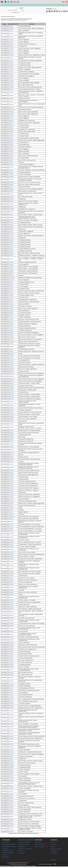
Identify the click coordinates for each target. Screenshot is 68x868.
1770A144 (11, 317)
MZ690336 (11, 410)
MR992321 (11, 129)
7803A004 (11, 807)
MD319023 (11, 197)
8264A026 (11, 484)
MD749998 (11, 747)
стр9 (34, 833)
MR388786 (11, 419)
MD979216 (11, 439)
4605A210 (11, 249)
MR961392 (11, 373)
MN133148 (11, 495)
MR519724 (11, 752)
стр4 (20, 833)
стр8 (31, 833)
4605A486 (11, 244)
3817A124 (11, 289)
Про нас (53, 842)
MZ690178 (11, 786)
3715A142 (11, 298)
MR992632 (11, 121)
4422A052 (11, 654)
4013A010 (11, 339)
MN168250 (11, 112)
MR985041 (11, 333)
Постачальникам (40, 844)
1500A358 (11, 809)
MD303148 (11, 727)
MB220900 (11, 763)
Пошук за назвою (24, 844)
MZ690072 (11, 812)
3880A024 (11, 284)
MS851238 (11, 832)
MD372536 (11, 600)
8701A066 (11, 477)
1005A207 (11, 101)
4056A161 (11, 544)
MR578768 (11, 390)
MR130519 (11, 430)
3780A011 (11, 134)
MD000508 (11, 704)
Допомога (5, 855)
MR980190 (11, 371)
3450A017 (11, 300)
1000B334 (11, 273)
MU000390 (11, 647)
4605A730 (11, 822)
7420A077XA (12, 110)
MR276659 (11, 421)
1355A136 (11, 351)
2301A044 (11, 308)
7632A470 (11, 512)
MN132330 (11, 501)
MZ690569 (11, 765)
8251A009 (11, 506)
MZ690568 (11, 767)
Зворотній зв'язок (56, 849)
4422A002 (11, 656)
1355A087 (11, 324)
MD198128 (11, 542)
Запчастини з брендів (25, 849)
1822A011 (11, 578)
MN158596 (11, 592)
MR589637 (11, 537)
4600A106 (11, 251)
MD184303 (11, 552)
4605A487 (11, 215)
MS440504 (11, 629)
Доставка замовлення (9, 844)
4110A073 (11, 170)
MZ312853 (11, 96)
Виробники (22, 851)
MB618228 (11, 730)
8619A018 (11, 89)
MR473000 (11, 554)
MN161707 (11, 490)
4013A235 (11, 280)
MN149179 (11, 33)
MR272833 (11, 587)
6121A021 (11, 527)
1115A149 (11, 684)
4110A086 (11, 81)
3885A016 (11, 282)
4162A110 (11, 74)
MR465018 (11, 201)
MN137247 (11, 670)
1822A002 (11, 605)
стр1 (12, 833)
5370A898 (11, 199)
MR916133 (11, 381)
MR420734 (11, 464)
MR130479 (11, 105)
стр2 (15, 833)
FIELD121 (11, 138)
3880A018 (11, 287)
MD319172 (11, 191)
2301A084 (11, 151)
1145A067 (11, 98)
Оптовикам (38, 842)
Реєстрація (6, 857)
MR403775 (11, 549)
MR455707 (11, 637)
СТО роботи (54, 851)
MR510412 (11, 402)
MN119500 (11, 585)
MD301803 (11, 473)
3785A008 (11, 295)
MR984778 (11, 609)
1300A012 (11, 269)
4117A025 (11, 49)
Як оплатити (6, 842)
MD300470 (11, 85)
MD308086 (11, 218)
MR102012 (11, 739)
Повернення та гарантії (9, 846)
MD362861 (11, 714)
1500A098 (11, 67)
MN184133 (11, 576)
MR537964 (11, 392)
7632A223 (11, 514)
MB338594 (11, 640)
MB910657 (11, 255)
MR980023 (11, 189)
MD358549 (11, 185)
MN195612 (11, 632)
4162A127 (11, 72)
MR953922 (11, 376)
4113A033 (11, 78)
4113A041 (11, 344)
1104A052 (11, 337)
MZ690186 (11, 706)
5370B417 (11, 759)
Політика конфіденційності (8, 849)
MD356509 (11, 718)
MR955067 (11, 615)
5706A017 (11, 531)
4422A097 (11, 814)
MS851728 (11, 607)
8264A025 (11, 486)
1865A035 (11, 311)
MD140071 (11, 701)
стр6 (26, 833)
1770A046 (11, 175)
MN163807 (11, 643)
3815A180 (11, 291)
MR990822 (11, 132)
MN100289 (11, 503)
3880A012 (11, 127)
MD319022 (11, 724)
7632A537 (11, 162)
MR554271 (11, 597)
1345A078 (11, 65)
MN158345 (11, 28)
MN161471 (11, 123)
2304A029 (11, 147)
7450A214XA (12, 517)
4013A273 (11, 53)
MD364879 (11, 450)
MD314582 (11, 459)
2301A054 (11, 154)
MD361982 (11, 177)
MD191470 (11, 699)
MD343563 (11, 667)
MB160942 (11, 475)
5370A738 (11, 236)
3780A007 (11, 136)
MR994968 (11, 675)
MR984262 (11, 590)
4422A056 (11, 794)
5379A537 (11, 194)
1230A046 (11, 750)
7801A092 (11, 349)
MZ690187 (11, 678)
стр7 (28, 833)
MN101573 (11, 145)
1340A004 (11, 262)
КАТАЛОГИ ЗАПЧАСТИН (26, 840)
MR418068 (11, 415)
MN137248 (11, 736)
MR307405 (11, 744)
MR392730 (11, 817)
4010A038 (11, 356)
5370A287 (11, 207)
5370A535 (11, 238)
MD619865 (11, 444)
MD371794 (11, 167)
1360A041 (11, 322)
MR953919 (11, 92)
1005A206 (11, 271)
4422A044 (11, 229)
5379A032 (11, 234)
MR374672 (11, 708)
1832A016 (11, 313)
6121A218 (11, 358)
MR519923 (11, 397)
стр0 (10, 833)
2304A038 (11, 304)
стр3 (18, 833)
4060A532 (11, 796)
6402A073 (11, 519)
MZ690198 (11, 686)
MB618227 (11, 734)
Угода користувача (8, 852)
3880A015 (11, 158)
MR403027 (11, 220)
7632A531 (11, 510)
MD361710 (11, 453)
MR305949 (11, 182)
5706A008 (11, 408)
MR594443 (11, 386)
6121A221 (11, 524)
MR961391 (11, 335)
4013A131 (11, 51)
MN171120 (11, 107)
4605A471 (11, 223)
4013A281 (11, 42)
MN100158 (11, 140)
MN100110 (11, 559)
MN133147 (11, 497)
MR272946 (11, 562)
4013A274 (11, 149)
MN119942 (11, 645)
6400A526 (11, 522)
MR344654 (11, 227)
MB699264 (11, 557)
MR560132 (11, 212)
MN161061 (11, 492)
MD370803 (11, 447)
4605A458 (11, 26)
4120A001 (11, 711)
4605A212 (11, 688)
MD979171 (11, 441)
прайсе (25, 20)
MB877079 (11, 259)
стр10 (36, 833)
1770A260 (11, 788)
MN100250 (11, 534)
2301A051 (11, 31)
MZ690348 (11, 774)
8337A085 (11, 776)
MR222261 (11, 424)
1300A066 (11, 267)
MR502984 (11, 405)
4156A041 (11, 695)
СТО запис (54, 853)
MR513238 (11, 399)
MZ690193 (11, 781)
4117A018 (11, 697)
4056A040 (11, 721)
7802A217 (11, 187)
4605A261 (11, 225)
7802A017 (11, 791)
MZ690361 (11, 772)
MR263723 (11, 783)
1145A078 (11, 652)
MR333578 (11, 87)
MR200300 (11, 624)
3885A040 (11, 819)
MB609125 (11, 354)
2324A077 (11, 302)
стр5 (23, 833)
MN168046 (11, 114)
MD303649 (11, 468)
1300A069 (11, 265)
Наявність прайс (40, 846)
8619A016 (11, 362)
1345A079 (11, 63)
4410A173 (11, 44)
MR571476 (11, 805)
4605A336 (11, 826)
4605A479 (11, 247)
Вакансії (53, 860)
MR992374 (11, 125)
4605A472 (11, 761)
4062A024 (11, 165)
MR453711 (11, 461)
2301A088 (11, 306)
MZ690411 (11, 770)
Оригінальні (22, 846)
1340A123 (11, 328)
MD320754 (11, 457)
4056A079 (11, 602)
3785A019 (11, 293)
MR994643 (11, 433)
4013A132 (11, 118)
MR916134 (11, 379)
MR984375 (11, 612)
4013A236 (11, 116)
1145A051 (11, 660)
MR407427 (11, 681)
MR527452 (11, 394)
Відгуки (53, 846)
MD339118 (11, 571)
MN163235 (11, 595)
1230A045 (11, 803)
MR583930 (11, 388)
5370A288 (11, 365)
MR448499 (11, 209)
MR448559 (11, 346)
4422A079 (11, 693)
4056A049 (11, 582)
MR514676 (11, 754)
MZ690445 (11, 649)
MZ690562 (11, 665)
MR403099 (11, 417)
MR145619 (11, 427)
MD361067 (11, 580)
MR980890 (11, 369)
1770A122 (11, 319)
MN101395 (11, 565)
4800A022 (11, 330)
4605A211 (11, 690)
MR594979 (11, 383)
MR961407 (11, 58)
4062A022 (11, 83)
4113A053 (11, 663)
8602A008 (11, 479)
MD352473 (11, 634)
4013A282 (11, 40)
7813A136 (11, 508)
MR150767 (11, 569)
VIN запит (21, 853)
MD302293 (11, 470)
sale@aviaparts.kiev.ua (62, 864)
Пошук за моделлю (24, 842)
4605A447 (11, 756)
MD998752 (11, 437)
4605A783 (11, 242)
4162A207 (11, 231)
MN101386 (11, 360)
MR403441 (11, 824)
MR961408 (11, 37)
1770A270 (11, 778)
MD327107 (11, 455)
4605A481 (11, 172)
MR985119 (11, 367)
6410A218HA (12, 278)
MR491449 (11, 55)
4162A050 (11, 76)
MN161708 (11, 488)
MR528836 (11, 618)
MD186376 (11, 253)
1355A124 (11, 180)
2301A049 (11, 156)
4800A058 (11, 240)
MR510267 (11, 46)
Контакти (54, 844)
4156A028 (11, 658)
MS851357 (11, 626)
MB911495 (11, 673)
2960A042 (11, 143)
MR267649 (11, 621)
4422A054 (11, 801)
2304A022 (11, 61)
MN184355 (11, 435)
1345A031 (11, 326)
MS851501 (11, 798)
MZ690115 (11, 540)
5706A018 (11, 529)
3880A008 (11, 741)
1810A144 (11, 315)
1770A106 (11, 70)
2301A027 (11, 160)
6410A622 (11, 276)
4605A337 (11, 829)
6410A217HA (12, 341)
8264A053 (11, 481)
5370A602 (11, 204)
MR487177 (11, 412)
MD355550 (11, 574)
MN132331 (11, 499)
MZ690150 (11, 547)
